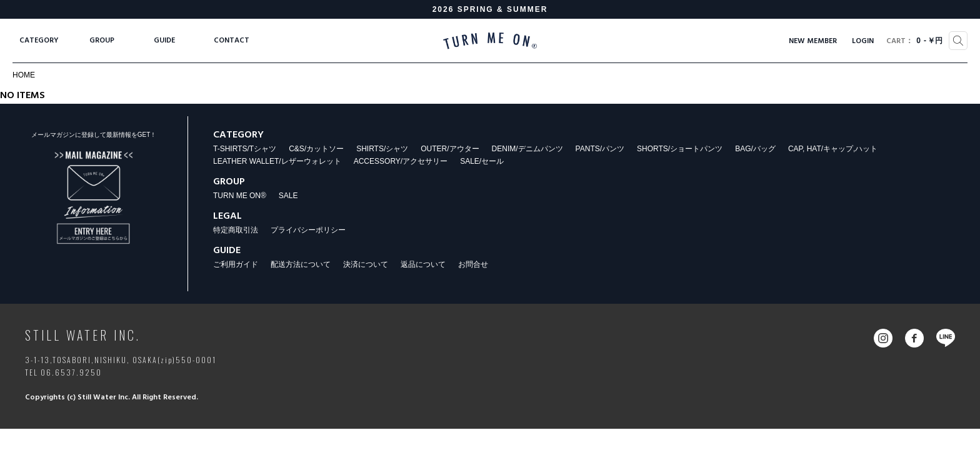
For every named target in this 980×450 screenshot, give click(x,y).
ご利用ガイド (236, 264)
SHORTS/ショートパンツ (680, 149)
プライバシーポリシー (308, 230)
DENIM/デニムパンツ (527, 149)
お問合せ (473, 264)
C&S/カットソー (316, 149)
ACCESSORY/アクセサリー (401, 161)
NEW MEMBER (813, 41)
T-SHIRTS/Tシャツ (245, 149)
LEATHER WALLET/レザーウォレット (277, 161)
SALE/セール (482, 161)
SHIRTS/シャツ (382, 149)
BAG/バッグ (755, 149)
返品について (423, 264)
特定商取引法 (236, 230)
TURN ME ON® (240, 196)
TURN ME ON (490, 41)
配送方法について (301, 264)
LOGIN (863, 41)
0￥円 (914, 41)
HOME (24, 75)
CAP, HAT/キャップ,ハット (833, 149)
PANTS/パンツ (600, 149)
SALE (288, 196)
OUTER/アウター (450, 149)
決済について (366, 264)
